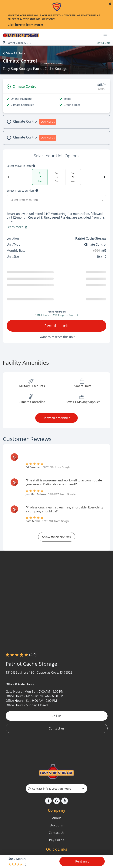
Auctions (57, 825)
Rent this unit (56, 326)
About (57, 818)
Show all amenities (56, 418)
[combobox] (56, 200)
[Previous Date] (8, 177)
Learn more (17, 227)
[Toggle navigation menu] (107, 35)
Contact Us (56, 833)
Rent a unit (103, 43)
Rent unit (82, 861)
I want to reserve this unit (57, 337)
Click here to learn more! (25, 25)
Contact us (56, 728)
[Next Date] (105, 177)
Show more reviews (57, 537)
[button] (48, 801)
